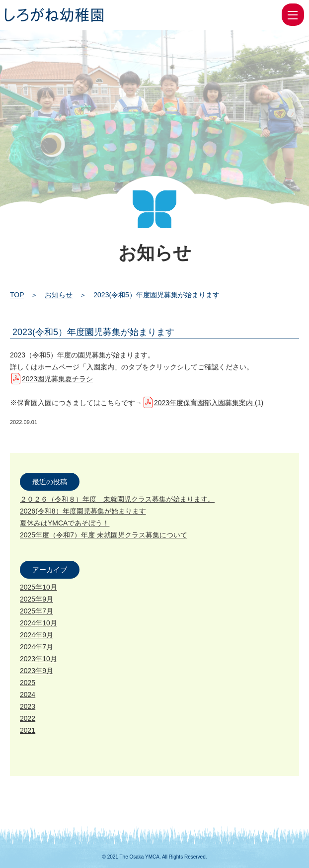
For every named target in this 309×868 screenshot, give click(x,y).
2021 (28, 730)
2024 (28, 694)
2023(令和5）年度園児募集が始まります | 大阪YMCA (54, 15)
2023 (28, 706)
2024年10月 (39, 623)
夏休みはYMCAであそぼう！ (65, 523)
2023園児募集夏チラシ (57, 379)
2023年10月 (39, 659)
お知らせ (59, 295)
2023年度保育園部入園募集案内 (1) (209, 403)
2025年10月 (39, 587)
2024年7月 (37, 647)
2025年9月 (37, 599)
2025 (28, 683)
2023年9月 (37, 671)
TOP (17, 295)
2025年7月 (37, 611)
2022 (28, 718)
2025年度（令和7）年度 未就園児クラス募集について (104, 535)
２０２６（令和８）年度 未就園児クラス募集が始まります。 (117, 499)
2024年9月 (37, 635)
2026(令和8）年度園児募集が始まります (83, 511)
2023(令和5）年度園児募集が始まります (93, 332)
